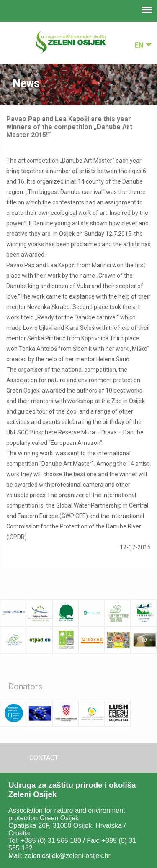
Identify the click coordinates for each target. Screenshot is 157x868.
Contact (44, 758)
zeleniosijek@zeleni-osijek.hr (67, 856)
